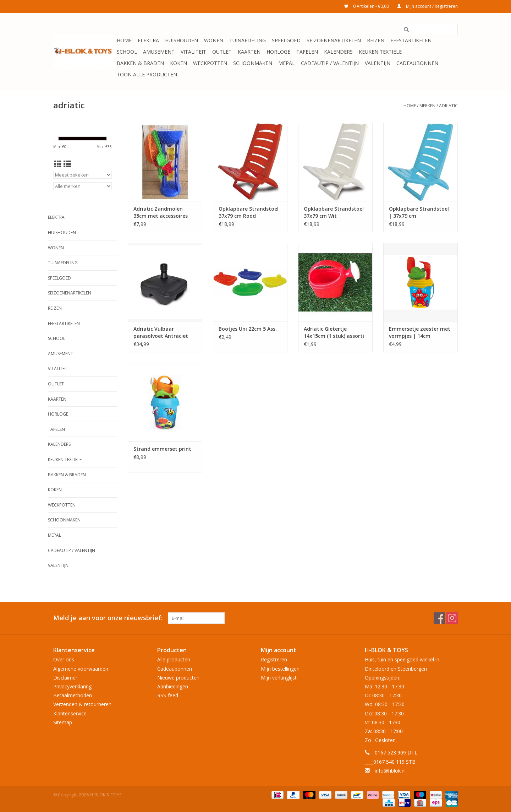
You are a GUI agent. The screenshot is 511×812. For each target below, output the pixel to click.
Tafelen (307, 52)
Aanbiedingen (173, 686)
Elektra (148, 40)
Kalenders (338, 52)
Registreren (274, 659)
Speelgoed (286, 40)
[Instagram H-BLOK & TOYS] (452, 618)
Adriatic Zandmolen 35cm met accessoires (161, 212)
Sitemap (63, 722)
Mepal (287, 63)
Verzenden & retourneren (82, 704)
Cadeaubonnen (417, 63)
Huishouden (182, 40)
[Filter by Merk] (83, 186)
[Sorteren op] (83, 175)
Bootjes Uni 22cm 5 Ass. (248, 329)
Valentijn (378, 63)
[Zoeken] (429, 29)
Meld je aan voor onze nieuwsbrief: (108, 618)
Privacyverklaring (72, 686)
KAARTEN (249, 52)
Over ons (64, 659)
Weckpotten (210, 63)
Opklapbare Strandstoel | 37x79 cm (419, 212)
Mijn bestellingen (280, 669)
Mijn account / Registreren (427, 6)
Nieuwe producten (178, 678)
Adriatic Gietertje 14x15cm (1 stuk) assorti (334, 332)
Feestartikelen (411, 40)
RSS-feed (168, 695)
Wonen (214, 40)
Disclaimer (65, 678)
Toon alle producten (147, 74)
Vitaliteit (193, 52)
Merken (427, 106)
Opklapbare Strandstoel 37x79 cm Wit (334, 212)
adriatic (448, 106)
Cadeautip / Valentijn (330, 63)
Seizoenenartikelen (334, 40)
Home (124, 40)
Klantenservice (70, 713)
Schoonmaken (253, 63)
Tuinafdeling (248, 40)
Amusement (159, 52)
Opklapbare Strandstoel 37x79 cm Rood (249, 212)
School (127, 52)
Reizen (376, 40)
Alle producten (174, 659)
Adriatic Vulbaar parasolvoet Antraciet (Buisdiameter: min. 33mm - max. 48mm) (161, 332)
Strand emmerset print (162, 449)
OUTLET (222, 52)
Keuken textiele (380, 52)
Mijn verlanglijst (279, 678)
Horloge (278, 52)
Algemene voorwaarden (81, 669)
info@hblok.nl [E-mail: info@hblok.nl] (390, 771)
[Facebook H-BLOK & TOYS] (439, 618)
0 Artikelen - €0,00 (367, 6)
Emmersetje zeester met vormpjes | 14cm (420, 332)
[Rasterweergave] (58, 164)
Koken (178, 63)
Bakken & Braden (140, 63)
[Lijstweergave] (67, 164)
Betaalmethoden (73, 695)
